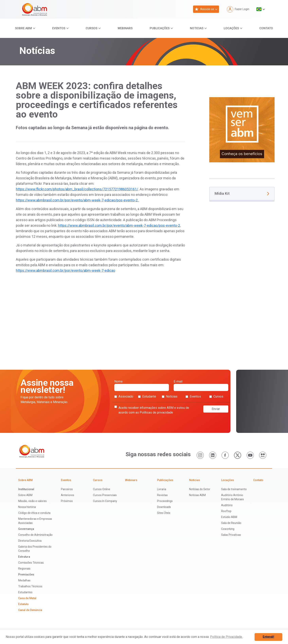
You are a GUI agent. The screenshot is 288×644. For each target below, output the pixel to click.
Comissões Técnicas (31, 563)
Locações (231, 28)
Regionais (24, 569)
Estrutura (24, 557)
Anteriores (68, 495)
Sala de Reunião (231, 523)
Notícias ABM (197, 495)
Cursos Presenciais (105, 495)
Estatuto (23, 604)
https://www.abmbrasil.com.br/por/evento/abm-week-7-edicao (65, 270)
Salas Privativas (231, 535)
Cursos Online (102, 489)
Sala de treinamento (234, 489)
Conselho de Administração (35, 535)
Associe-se (204, 9)
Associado (124, 396)
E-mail (201, 385)
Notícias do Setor (200, 489)
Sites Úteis (164, 513)
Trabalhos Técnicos (30, 586)
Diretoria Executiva (30, 541)
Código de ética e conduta (34, 513)
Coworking (228, 529)
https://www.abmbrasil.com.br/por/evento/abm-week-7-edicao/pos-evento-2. (78, 200)
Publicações (160, 28)
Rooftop (226, 511)
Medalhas (24, 580)
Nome (142, 385)
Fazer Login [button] (238, 9)
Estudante (147, 396)
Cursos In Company (105, 501)
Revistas (162, 495)
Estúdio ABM (229, 517)
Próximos (67, 501)
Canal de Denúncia (30, 610)
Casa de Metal (27, 598)
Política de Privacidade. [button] (226, 637)
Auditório (227, 505)
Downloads (164, 507)
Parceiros (67, 489)
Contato (266, 28)
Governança (26, 529)
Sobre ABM (23, 28)
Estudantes (25, 592)
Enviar (216, 409)
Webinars (125, 28)
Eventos (59, 28)
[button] (261, 9)
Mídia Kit (242, 193)
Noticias (197, 28)
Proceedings (165, 501)
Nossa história (27, 507)
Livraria (162, 489)
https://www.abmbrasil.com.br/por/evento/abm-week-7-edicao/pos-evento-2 (119, 225)
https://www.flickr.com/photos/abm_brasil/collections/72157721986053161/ (77, 189)
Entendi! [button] (268, 637)
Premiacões (26, 574)
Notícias (170, 396)
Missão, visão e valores (32, 501)
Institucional (26, 489)
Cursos (91, 28)
